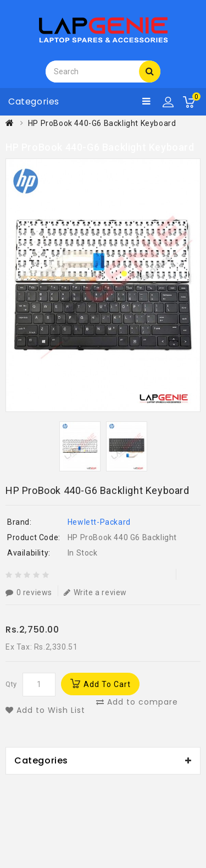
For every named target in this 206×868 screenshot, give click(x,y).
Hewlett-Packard (99, 522)
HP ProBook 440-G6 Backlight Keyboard (102, 123)
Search (150, 71)
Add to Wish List (45, 710)
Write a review (95, 592)
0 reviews (29, 592)
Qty (11, 684)
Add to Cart (107, 684)
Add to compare (137, 702)
